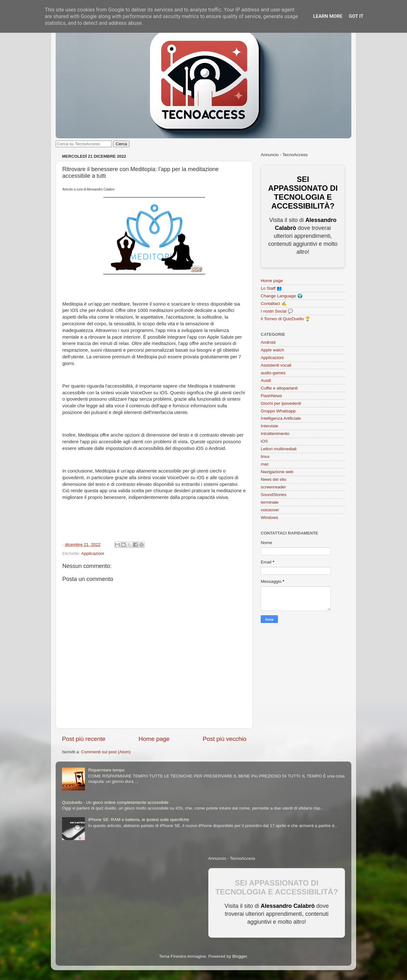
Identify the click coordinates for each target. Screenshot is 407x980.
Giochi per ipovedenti (281, 403)
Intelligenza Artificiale (281, 418)
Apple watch (272, 350)
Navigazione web (277, 472)
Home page (154, 739)
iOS (264, 441)
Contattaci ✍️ (274, 304)
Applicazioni (93, 553)
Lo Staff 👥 (271, 288)
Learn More (328, 16)
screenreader (273, 487)
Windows (269, 518)
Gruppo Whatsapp (278, 411)
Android (268, 342)
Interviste (269, 426)
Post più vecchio (224, 739)
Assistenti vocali (276, 365)
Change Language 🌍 (282, 296)
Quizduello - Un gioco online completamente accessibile (115, 802)
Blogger (239, 956)
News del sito (273, 479)
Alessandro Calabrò (288, 906)
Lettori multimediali (279, 449)
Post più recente (84, 739)
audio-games (273, 373)
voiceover (270, 510)
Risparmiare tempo (106, 770)
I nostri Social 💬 (277, 311)
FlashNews (271, 396)
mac (265, 464)
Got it (356, 16)
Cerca (121, 144)
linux (265, 456)
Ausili (266, 380)
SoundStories (274, 495)
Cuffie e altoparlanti (279, 388)
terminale (270, 502)
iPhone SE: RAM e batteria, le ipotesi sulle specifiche (138, 820)
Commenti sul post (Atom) (106, 752)
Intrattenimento (275, 434)
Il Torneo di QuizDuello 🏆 (286, 319)
